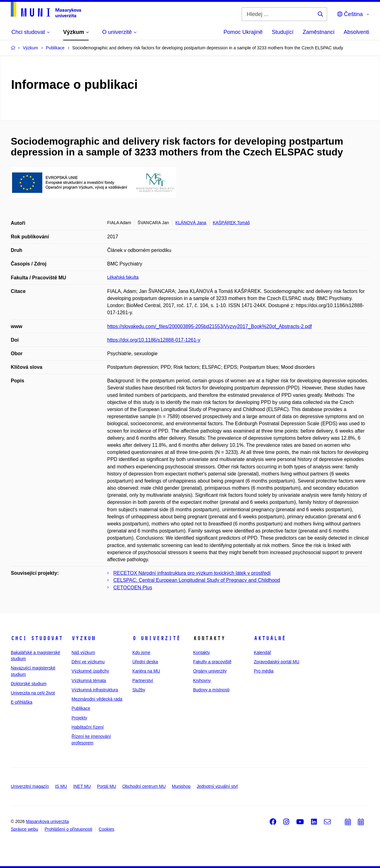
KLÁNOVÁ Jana (191, 223)
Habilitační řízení (87, 727)
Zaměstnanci (319, 32)
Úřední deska (145, 662)
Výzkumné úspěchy (90, 671)
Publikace (81, 708)
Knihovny (202, 681)
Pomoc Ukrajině (243, 32)
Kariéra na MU (146, 671)
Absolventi (356, 32)
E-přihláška (22, 702)
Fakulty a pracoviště (212, 662)
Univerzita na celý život (33, 693)
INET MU (82, 786)
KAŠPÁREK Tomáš (231, 223)
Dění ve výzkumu (88, 662)
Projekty (79, 718)
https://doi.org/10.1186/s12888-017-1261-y (154, 340)
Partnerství (143, 681)
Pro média (264, 671)
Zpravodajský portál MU (277, 662)
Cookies (107, 829)
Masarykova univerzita (47, 821)
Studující (283, 32)
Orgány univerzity (210, 671)
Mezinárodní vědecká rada (97, 699)
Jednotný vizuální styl (217, 786)
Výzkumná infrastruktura (95, 690)
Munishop (181, 786)
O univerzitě (156, 638)
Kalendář (262, 652)
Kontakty (201, 652)
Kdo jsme (141, 652)
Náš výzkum (83, 652)
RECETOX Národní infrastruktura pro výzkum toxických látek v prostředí (192, 573)
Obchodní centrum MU (144, 786)
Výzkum (83, 638)
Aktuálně (270, 638)
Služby (139, 690)
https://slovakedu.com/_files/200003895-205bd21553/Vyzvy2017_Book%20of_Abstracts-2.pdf (210, 326)
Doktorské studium (29, 684)
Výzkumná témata (89, 681)
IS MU (61, 786)
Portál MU (107, 786)
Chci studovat (37, 638)
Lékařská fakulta (123, 277)
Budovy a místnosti (211, 690)
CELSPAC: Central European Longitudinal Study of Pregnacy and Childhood (197, 580)
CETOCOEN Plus (133, 588)
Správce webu (24, 829)
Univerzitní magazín (30, 786)
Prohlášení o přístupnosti (69, 829)
